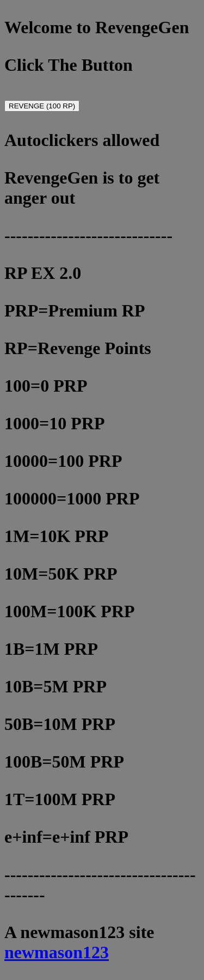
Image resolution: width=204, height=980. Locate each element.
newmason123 (57, 952)
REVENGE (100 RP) (42, 106)
